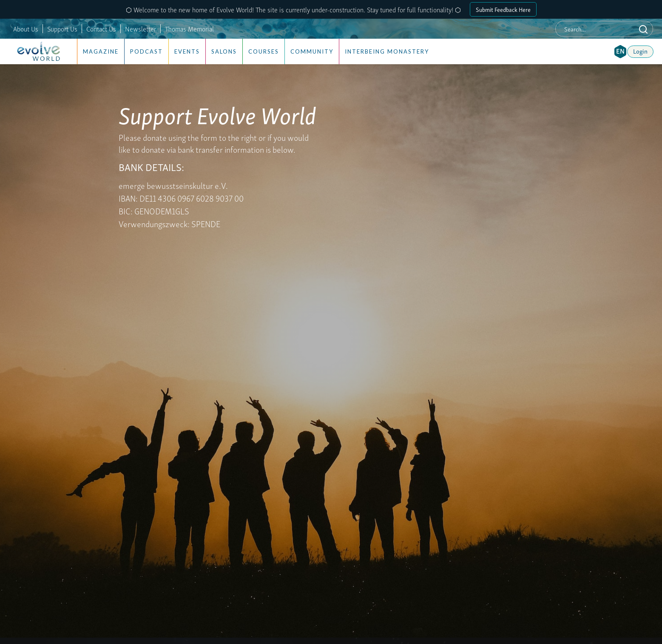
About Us (26, 28)
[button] (620, 51)
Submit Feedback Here (503, 9)
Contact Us (101, 28)
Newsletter (141, 28)
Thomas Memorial (189, 28)
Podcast (146, 51)
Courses (264, 51)
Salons (224, 51)
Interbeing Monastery (387, 51)
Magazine (101, 51)
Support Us (62, 28)
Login (640, 51)
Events (187, 51)
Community (312, 51)
